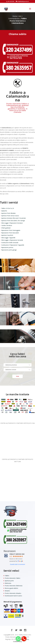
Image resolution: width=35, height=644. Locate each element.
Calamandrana (14, 18)
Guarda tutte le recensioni (17, 564)
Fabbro (7, 576)
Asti (20, 16)
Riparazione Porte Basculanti (10, 233)
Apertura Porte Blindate (8, 213)
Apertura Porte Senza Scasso (10, 216)
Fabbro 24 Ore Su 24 (8, 208)
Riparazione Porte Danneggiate (11, 230)
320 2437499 (11, 1)
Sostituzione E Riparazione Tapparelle (13, 245)
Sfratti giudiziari (6, 228)
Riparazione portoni (7, 247)
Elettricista (8, 583)
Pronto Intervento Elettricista (14, 586)
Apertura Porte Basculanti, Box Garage (13, 221)
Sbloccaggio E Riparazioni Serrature (12, 223)
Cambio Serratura (7, 225)
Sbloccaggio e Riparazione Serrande (12, 240)
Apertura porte (9, 581)
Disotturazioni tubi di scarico (13, 596)
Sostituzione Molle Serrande (10, 243)
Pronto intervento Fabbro (13, 578)
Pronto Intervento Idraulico (13, 593)
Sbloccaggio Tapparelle (8, 238)
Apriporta (4, 211)
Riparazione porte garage (9, 250)
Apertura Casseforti (7, 235)
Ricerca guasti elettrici (11, 588)
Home (15, 16)
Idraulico (7, 591)
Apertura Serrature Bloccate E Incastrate (14, 218)
